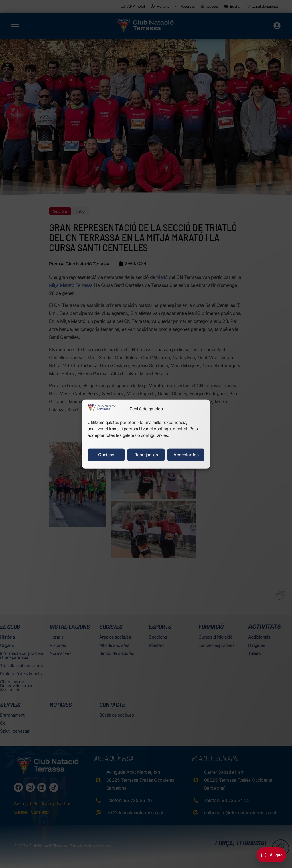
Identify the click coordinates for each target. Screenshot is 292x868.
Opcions (106, 455)
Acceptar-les (186, 455)
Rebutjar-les (146, 455)
